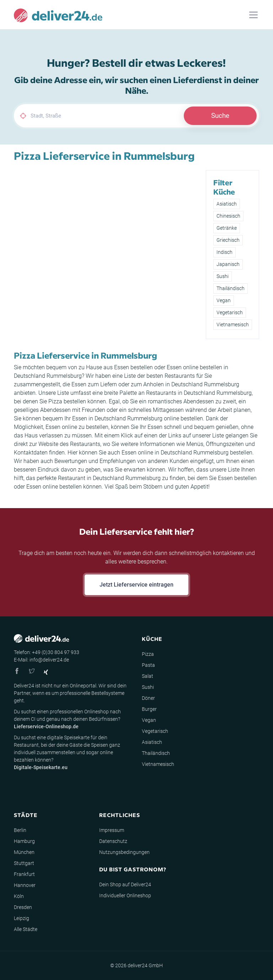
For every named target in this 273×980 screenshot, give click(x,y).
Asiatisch (227, 204)
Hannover (25, 885)
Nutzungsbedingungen (124, 852)
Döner (148, 698)
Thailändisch (231, 288)
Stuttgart (24, 863)
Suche (220, 116)
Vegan (224, 300)
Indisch (224, 252)
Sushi (223, 276)
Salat (148, 676)
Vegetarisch (230, 312)
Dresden (23, 907)
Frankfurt (24, 874)
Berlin (20, 830)
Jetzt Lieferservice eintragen (136, 585)
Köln (19, 896)
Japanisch (228, 264)
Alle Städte (26, 929)
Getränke (227, 228)
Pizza (148, 654)
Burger (149, 709)
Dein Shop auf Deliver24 (125, 884)
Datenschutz (113, 841)
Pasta (148, 665)
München (24, 852)
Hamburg (24, 841)
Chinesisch (228, 216)
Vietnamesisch (233, 325)
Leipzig (22, 918)
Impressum (112, 830)
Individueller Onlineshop (125, 895)
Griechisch (228, 240)
